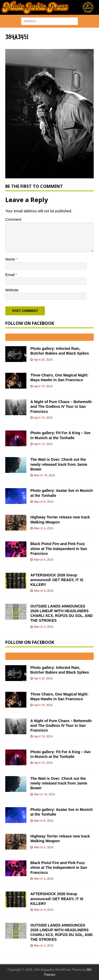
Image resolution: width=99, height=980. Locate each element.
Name (11, 259)
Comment (13, 219)
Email (10, 275)
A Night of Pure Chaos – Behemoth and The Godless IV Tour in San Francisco (61, 406)
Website (12, 290)
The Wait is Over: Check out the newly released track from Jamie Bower (59, 464)
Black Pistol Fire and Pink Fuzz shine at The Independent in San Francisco (59, 548)
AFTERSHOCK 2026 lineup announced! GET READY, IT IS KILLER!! (57, 580)
